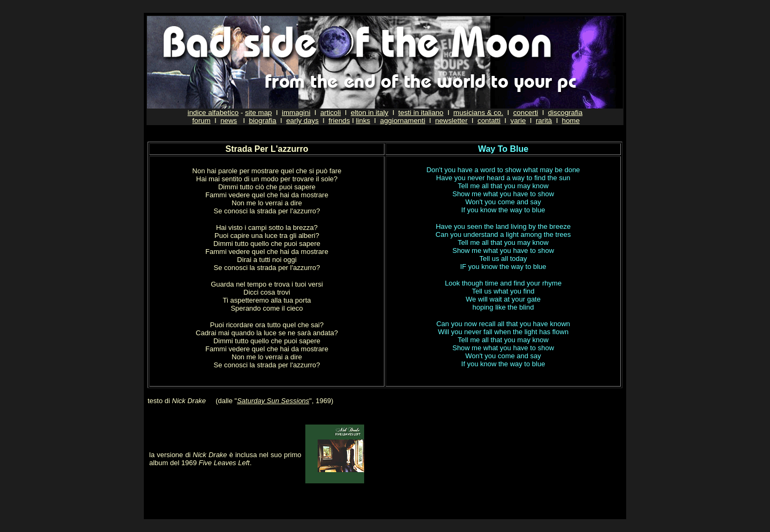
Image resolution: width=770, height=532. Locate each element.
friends (339, 121)
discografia (565, 113)
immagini (296, 113)
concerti (526, 113)
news (229, 121)
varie (518, 121)
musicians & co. (478, 113)
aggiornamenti (403, 121)
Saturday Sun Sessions (273, 401)
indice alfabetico (213, 113)
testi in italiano (421, 113)
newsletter (452, 121)
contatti (489, 121)
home (571, 121)
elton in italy (369, 113)
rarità (544, 121)
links (363, 121)
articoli (331, 113)
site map (258, 113)
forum (202, 121)
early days (302, 121)
